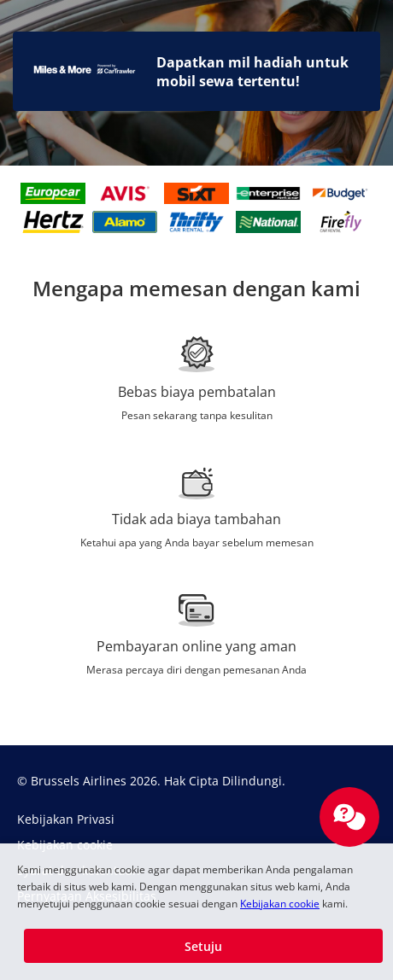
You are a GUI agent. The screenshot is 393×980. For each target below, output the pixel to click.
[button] (203, 946)
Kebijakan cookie (280, 904)
